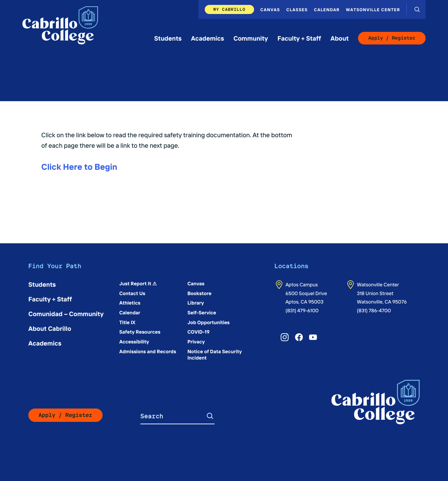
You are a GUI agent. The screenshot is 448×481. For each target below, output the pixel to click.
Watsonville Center (373, 9)
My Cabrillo (229, 9)
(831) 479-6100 (302, 310)
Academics (208, 38)
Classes (297, 9)
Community (251, 38)
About (339, 38)
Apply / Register (392, 38)
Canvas (270, 9)
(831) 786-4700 (374, 310)
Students (168, 38)
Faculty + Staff (299, 38)
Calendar (327, 9)
